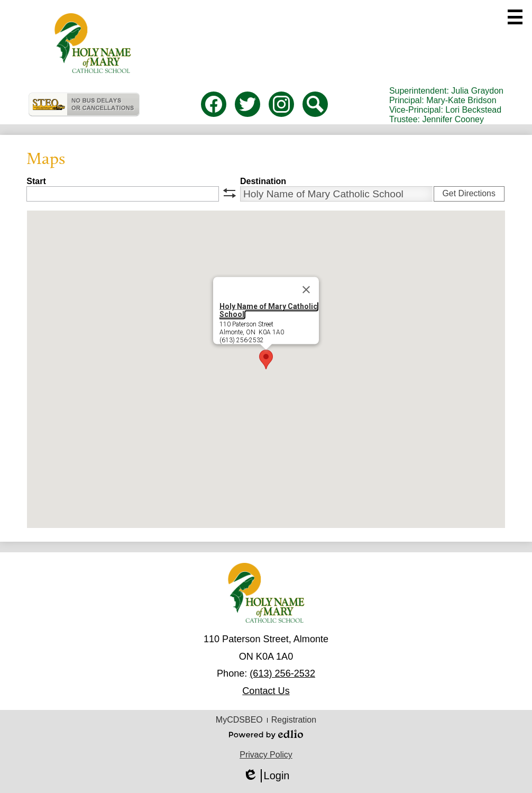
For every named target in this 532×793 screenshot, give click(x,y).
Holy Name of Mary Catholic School (268, 310)
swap (230, 193)
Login (266, 776)
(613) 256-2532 (282, 673)
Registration (294, 720)
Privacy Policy (266, 755)
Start (36, 181)
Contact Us (266, 691)
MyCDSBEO (239, 720)
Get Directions (469, 193)
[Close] (306, 290)
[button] (266, 359)
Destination (263, 181)
